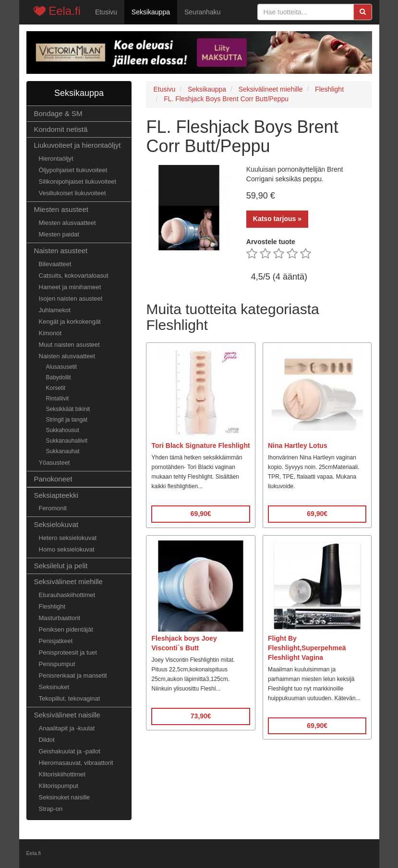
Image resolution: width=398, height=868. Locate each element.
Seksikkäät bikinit (68, 409)
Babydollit (59, 377)
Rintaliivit (58, 399)
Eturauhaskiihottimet (67, 595)
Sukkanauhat (63, 451)
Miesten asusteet (61, 209)
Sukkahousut (63, 430)
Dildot (47, 740)
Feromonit (53, 508)
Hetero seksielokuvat (68, 538)
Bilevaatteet (55, 264)
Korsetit (56, 388)
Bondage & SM (58, 113)
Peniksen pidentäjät (66, 629)
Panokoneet (53, 479)
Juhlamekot (55, 310)
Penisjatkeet (56, 641)
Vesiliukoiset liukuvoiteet (72, 193)
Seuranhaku (203, 12)
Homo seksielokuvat (67, 549)
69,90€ (201, 514)
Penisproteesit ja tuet (68, 652)
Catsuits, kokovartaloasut (74, 276)
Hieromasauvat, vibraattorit (76, 763)
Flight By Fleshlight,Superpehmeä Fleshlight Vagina (307, 648)
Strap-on (51, 809)
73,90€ (201, 716)
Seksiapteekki (56, 495)
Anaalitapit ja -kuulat (67, 728)
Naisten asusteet (61, 251)
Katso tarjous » (277, 219)
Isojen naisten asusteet (71, 299)
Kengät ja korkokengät (70, 322)
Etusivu (106, 12)
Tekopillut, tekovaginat (70, 698)
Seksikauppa (151, 12)
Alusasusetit (62, 367)
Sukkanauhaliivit (67, 441)
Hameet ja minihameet (70, 287)
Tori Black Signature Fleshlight (200, 446)
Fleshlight (52, 606)
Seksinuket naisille (65, 797)
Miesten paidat (59, 234)
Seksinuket (54, 687)
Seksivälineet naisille (67, 715)
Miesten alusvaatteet (67, 223)
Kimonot (50, 333)
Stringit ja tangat (67, 420)
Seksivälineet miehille (68, 581)
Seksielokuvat (56, 524)
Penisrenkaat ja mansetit (73, 675)
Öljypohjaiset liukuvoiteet (73, 170)
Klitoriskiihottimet (62, 774)
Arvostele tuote (271, 242)
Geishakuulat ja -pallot (70, 751)
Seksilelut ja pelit (61, 566)
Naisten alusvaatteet (67, 356)
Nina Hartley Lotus (298, 446)
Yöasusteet (54, 463)
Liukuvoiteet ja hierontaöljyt (78, 145)
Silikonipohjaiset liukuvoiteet (78, 182)
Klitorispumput (59, 786)
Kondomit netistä (61, 129)
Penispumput (57, 664)
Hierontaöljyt (56, 158)
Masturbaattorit (60, 618)
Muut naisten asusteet (69, 345)
